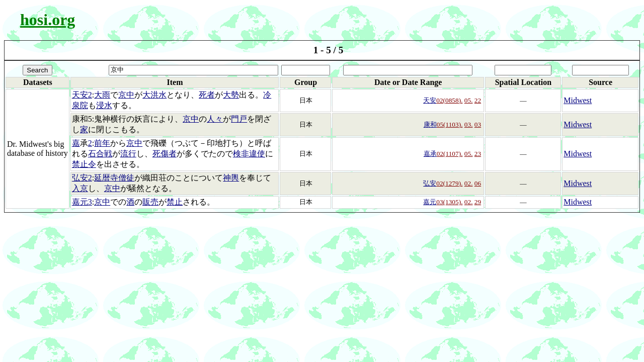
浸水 (104, 105)
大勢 (231, 95)
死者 (207, 95)
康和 (430, 124)
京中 (126, 95)
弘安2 (82, 178)
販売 (150, 202)
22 (478, 100)
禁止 (175, 202)
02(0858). (449, 100)
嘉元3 (82, 202)
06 (478, 183)
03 (478, 124)
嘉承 (430, 154)
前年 (102, 143)
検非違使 (249, 154)
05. (469, 100)
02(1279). (449, 183)
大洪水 (154, 95)
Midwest (578, 100)
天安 (430, 100)
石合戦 (100, 154)
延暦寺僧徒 (114, 178)
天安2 (82, 95)
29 (478, 202)
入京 (80, 188)
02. (469, 183)
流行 (128, 154)
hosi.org (48, 20)
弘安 (430, 183)
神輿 (231, 178)
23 (478, 154)
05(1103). (450, 124)
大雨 (102, 95)
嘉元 (430, 202)
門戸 (239, 119)
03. (469, 124)
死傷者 (165, 154)
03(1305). (449, 202)
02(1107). (450, 154)
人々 (215, 119)
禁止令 (84, 164)
